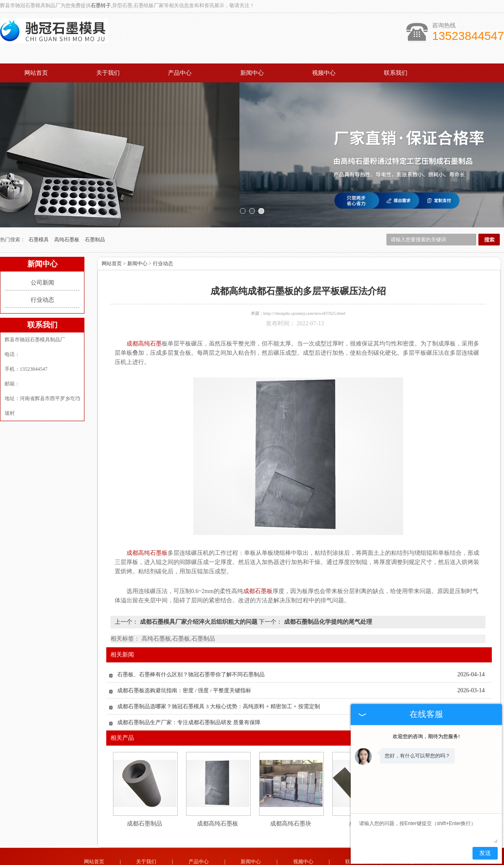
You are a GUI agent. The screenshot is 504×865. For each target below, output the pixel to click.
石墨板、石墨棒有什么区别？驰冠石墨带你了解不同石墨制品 (191, 649)
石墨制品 (95, 214)
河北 (286, 861)
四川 (263, 861)
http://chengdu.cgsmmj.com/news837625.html (304, 288)
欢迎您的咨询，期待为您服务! (426, 736)
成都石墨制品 (144, 798)
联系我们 (396, 73)
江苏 (252, 861)
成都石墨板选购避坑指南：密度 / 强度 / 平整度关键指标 (184, 665)
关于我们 (108, 73)
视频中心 (324, 73)
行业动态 (42, 275)
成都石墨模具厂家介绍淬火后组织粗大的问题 (198, 597)
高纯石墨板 (67, 214)
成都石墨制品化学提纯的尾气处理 (327, 597)
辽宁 (297, 861)
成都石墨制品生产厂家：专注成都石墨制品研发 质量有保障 (189, 697)
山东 (229, 861)
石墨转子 (101, 5)
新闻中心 (252, 73)
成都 (274, 861)
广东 (240, 861)
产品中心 (180, 73)
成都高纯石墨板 (218, 798)
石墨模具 (39, 214)
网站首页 (36, 73)
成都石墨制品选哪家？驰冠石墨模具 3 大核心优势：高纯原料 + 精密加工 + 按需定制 (219, 681)
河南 (308, 861)
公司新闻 (42, 257)
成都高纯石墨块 (291, 798)
